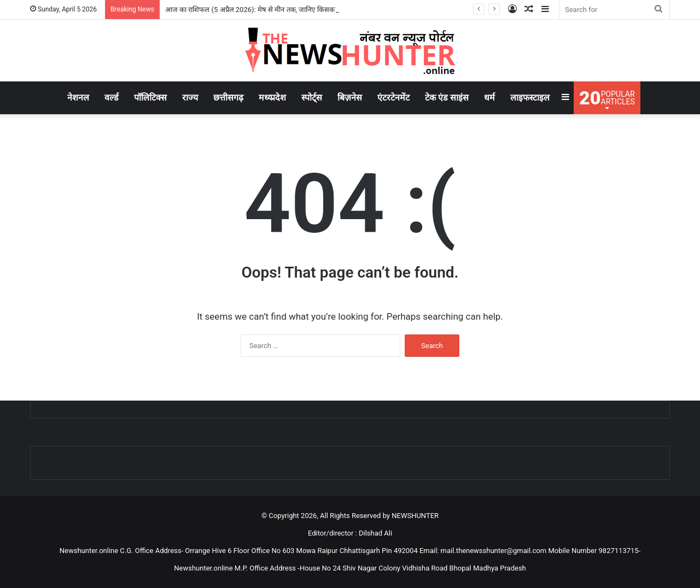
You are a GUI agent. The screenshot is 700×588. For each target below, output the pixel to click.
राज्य (190, 98)
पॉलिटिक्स (150, 98)
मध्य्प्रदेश (272, 98)
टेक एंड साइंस (447, 98)
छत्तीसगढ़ (228, 98)
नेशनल (78, 98)
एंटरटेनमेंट (393, 98)
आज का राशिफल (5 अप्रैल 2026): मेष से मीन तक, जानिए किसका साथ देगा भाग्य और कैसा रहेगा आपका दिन (305, 10)
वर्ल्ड (112, 98)
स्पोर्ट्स (312, 98)
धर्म (489, 98)
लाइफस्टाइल (530, 98)
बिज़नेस (350, 98)
